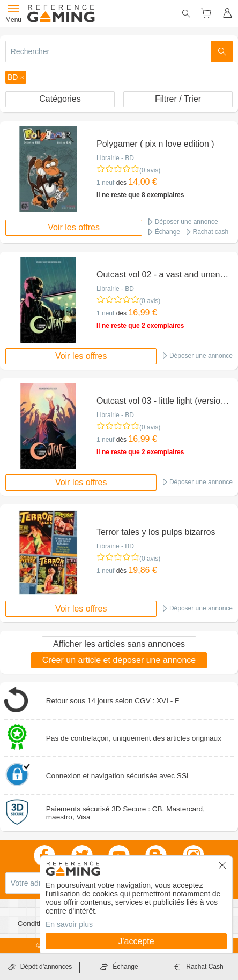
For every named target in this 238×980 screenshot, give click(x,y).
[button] (16, 77)
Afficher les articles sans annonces (119, 644)
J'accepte (136, 941)
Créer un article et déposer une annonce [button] (119, 660)
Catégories (60, 99)
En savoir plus (69, 924)
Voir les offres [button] (74, 227)
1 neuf (105, 183)
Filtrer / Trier (178, 99)
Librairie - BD (115, 158)
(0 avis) (150, 170)
